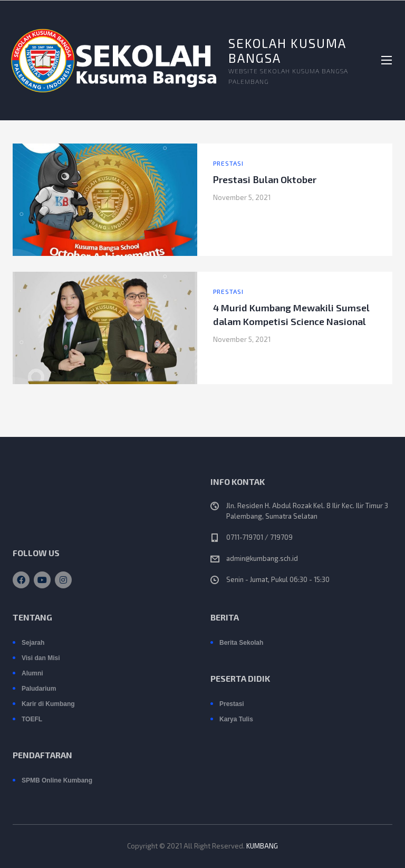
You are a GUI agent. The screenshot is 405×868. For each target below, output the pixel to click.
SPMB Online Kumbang (57, 780)
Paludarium (39, 689)
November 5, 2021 (242, 197)
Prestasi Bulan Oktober (265, 179)
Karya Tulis (236, 719)
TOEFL (32, 719)
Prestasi (228, 163)
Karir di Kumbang (48, 704)
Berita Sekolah (241, 643)
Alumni (32, 673)
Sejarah (33, 643)
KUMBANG (262, 846)
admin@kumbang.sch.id (262, 558)
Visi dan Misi (41, 658)
